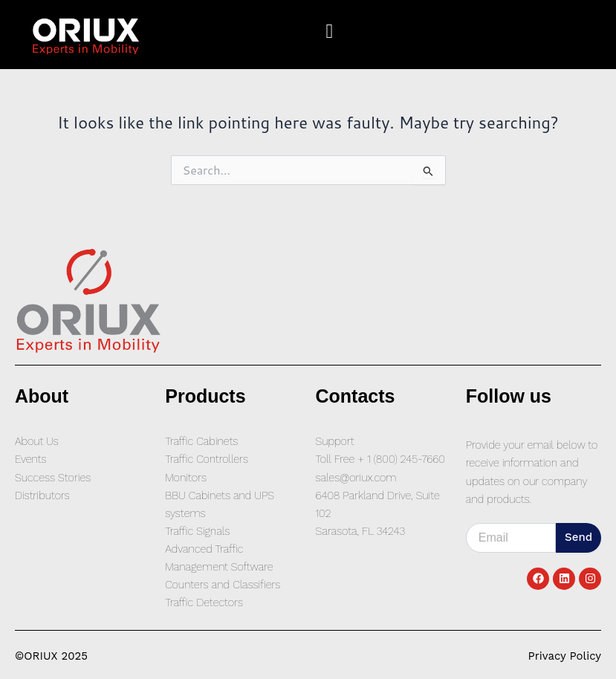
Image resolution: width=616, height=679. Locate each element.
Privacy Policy (565, 656)
